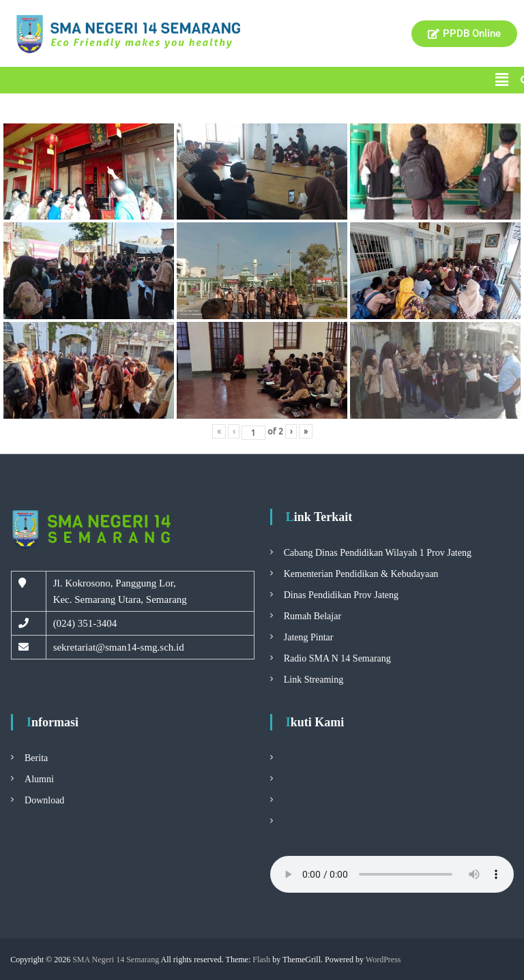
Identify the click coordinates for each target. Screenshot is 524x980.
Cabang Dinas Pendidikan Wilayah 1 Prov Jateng (378, 553)
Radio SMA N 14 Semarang (337, 658)
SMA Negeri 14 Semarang (116, 960)
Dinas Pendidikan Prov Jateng (341, 595)
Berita (36, 758)
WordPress (383, 960)
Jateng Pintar (309, 637)
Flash (261, 960)
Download (44, 800)
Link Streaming (314, 680)
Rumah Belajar (312, 616)
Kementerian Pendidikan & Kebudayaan (361, 574)
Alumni (39, 779)
